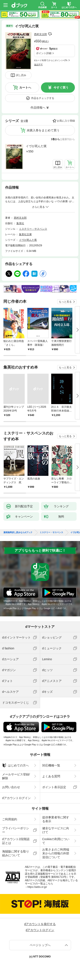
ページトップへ (40, 945)
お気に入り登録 (66, 121)
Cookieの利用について (56, 841)
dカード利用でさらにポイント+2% (51, 60)
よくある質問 (51, 776)
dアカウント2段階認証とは (16, 841)
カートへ (25, 88)
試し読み (21, 75)
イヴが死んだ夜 (36, 146)
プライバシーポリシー (16, 830)
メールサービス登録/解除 (16, 776)
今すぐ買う (61, 88)
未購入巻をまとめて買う (43, 130)
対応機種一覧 (51, 765)
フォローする (50, 34)
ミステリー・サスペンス (33, 229)
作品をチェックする (43, 98)
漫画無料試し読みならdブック (18, 532)
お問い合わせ (11, 787)
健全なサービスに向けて (56, 830)
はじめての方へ (15, 765)
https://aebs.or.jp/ (37, 887)
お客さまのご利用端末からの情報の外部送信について (56, 853)
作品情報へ (38, 108)
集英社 (20, 223)
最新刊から (68, 139)
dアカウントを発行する (40, 924)
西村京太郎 (41, 34)
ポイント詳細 (44, 53)
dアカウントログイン (16, 798)
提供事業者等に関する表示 (56, 819)
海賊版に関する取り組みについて (16, 853)
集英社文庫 (25, 234)
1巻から (56, 139)
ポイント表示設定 (54, 787)
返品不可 (38, 65)
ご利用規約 (10, 819)
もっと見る (65, 302)
